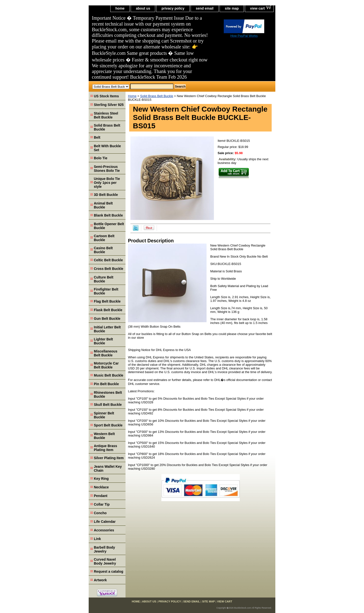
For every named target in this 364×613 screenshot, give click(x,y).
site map (232, 8)
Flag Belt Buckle (107, 301)
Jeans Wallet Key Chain (108, 468)
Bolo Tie (101, 158)
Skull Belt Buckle (108, 405)
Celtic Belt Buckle (108, 260)
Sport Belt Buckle (108, 425)
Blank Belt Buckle (108, 215)
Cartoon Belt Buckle (104, 238)
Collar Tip (102, 504)
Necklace (101, 487)
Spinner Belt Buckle (104, 415)
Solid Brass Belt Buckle (157, 96)
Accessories (104, 530)
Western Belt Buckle (104, 436)
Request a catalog (109, 571)
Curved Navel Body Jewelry (105, 561)
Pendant (101, 496)
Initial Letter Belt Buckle (107, 329)
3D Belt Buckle (106, 195)
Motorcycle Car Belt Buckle (106, 365)
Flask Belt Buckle (108, 310)
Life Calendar (105, 522)
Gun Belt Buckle (107, 319)
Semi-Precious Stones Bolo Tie (107, 169)
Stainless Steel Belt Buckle (106, 115)
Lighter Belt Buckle (103, 341)
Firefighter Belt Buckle (106, 291)
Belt (97, 137)
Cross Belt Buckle (109, 269)
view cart (257, 8)
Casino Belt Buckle (103, 250)
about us (143, 8)
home (120, 8)
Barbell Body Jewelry (104, 549)
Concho (100, 513)
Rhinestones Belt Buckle (108, 394)
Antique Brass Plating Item (105, 448)
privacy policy (173, 8)
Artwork (100, 580)
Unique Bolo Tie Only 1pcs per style (107, 183)
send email (205, 8)
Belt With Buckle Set (107, 148)
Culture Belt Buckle (104, 279)
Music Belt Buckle (109, 375)
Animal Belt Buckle (103, 205)
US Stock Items (106, 96)
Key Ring (101, 479)
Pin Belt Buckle (106, 384)
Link (97, 539)
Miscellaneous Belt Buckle (106, 353)
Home (132, 96)
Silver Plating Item (109, 458)
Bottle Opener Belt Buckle (109, 226)
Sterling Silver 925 (109, 105)
